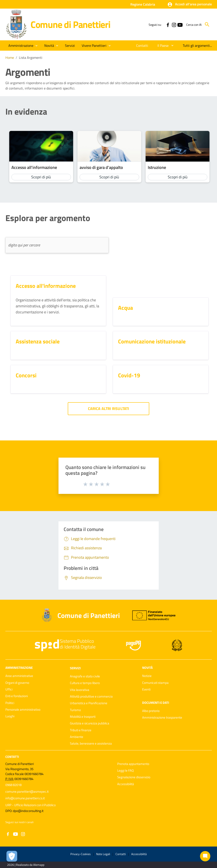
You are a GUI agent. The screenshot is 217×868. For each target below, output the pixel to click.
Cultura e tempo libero (85, 683)
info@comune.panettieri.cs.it (25, 798)
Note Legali (103, 854)
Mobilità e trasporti (83, 717)
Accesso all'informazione (34, 167)
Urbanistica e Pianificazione (89, 703)
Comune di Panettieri (70, 24)
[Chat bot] (205, 856)
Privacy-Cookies (81, 854)
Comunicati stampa (155, 683)
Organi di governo (17, 683)
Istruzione (157, 167)
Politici (10, 703)
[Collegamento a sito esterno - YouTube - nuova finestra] (180, 24)
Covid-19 (129, 375)
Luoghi (10, 716)
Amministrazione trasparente (162, 717)
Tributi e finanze (81, 730)
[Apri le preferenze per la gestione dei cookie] (12, 856)
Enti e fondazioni (17, 696)
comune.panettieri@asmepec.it (27, 791)
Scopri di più (41, 177)
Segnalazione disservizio (134, 777)
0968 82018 (13, 785)
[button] (190, 5)
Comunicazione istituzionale (152, 341)
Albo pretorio (151, 711)
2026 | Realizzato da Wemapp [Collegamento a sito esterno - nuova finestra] (26, 865)
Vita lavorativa (80, 690)
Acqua (125, 308)
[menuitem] (142, 46)
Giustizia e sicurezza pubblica (90, 723)
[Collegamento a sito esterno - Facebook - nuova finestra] (168, 24)
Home (10, 58)
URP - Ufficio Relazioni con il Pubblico (31, 805)
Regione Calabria (143, 4)
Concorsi (26, 375)
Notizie (147, 676)
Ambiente (77, 737)
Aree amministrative (19, 676)
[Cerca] (207, 24)
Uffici (9, 689)
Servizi (75, 668)
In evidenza (26, 112)
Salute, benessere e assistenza (91, 743)
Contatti (12, 756)
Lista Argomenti (31, 58)
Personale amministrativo (23, 709)
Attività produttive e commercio (91, 696)
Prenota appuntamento (133, 764)
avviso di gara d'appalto (101, 167)
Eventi (146, 689)
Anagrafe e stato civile (85, 676)
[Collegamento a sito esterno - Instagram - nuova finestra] (174, 24)
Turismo (75, 710)
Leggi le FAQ (125, 770)
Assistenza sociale (38, 341)
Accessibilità (126, 784)
